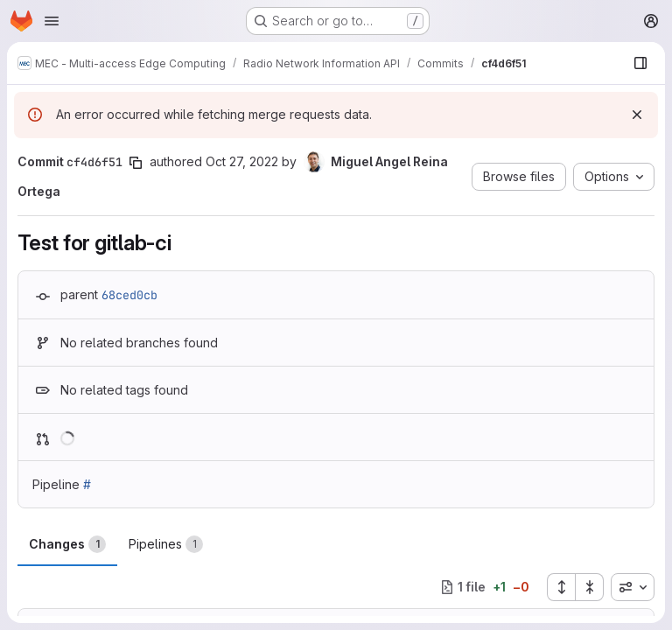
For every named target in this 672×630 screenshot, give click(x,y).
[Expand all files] (561, 587)
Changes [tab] (67, 544)
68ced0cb (129, 295)
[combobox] (633, 587)
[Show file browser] (640, 63)
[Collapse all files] (590, 587)
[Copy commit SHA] (136, 163)
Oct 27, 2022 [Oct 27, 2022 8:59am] (242, 161)
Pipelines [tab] (166, 544)
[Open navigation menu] (52, 21)
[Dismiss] (637, 115)
